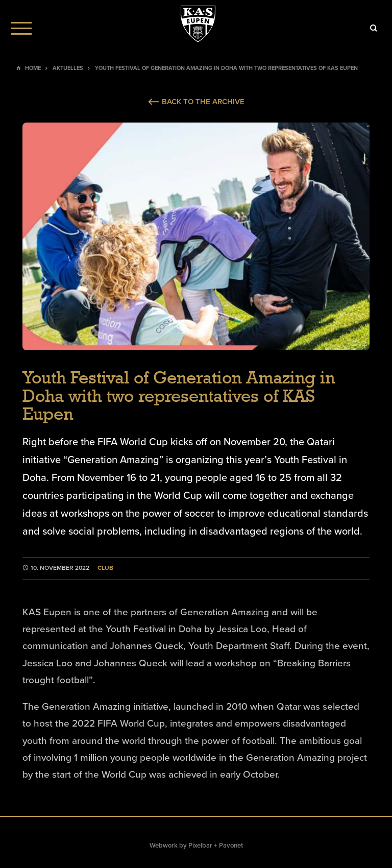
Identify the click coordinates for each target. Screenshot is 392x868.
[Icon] (374, 28)
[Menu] (21, 28)
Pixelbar (200, 846)
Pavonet (231, 846)
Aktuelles (68, 68)
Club (105, 568)
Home (33, 68)
